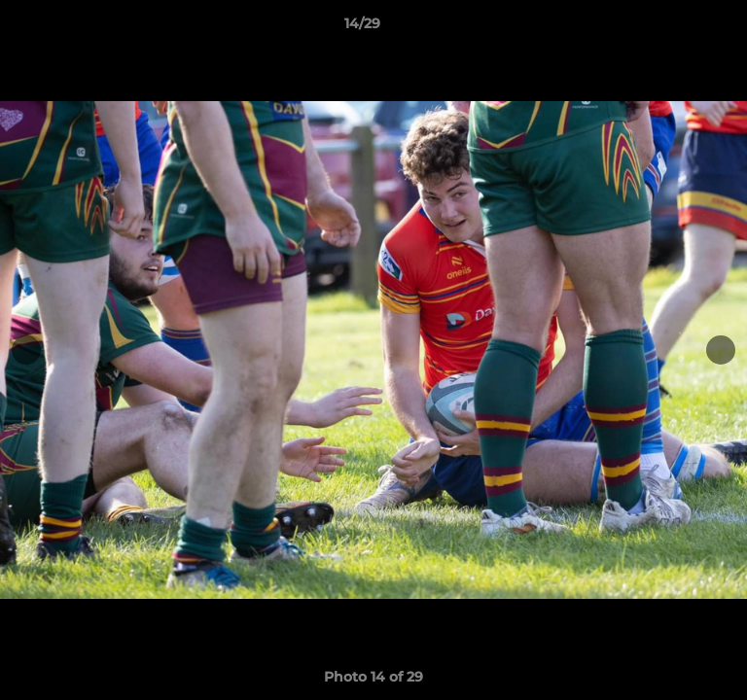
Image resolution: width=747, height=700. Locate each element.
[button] (677, 28)
